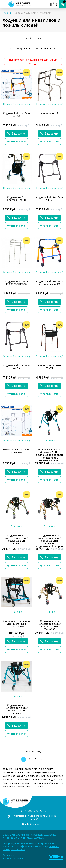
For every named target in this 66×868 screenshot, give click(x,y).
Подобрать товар (33, 38)
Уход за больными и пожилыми (33, 13)
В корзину (16, 133)
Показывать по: (46, 48)
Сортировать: (22, 48)
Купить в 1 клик (17, 142)
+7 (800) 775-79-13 (35, 811)
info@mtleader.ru (35, 824)
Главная (7, 13)
